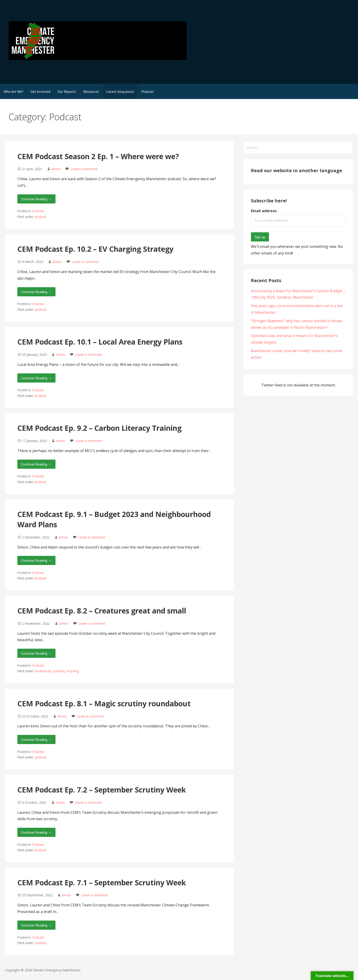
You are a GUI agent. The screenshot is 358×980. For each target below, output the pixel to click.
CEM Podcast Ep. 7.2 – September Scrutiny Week (102, 790)
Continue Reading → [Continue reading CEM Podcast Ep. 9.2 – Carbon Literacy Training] (36, 464)
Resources (91, 91)
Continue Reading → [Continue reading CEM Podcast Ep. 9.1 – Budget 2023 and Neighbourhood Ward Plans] (36, 560)
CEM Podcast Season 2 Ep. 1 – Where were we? (98, 156)
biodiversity (43, 671)
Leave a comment (84, 169)
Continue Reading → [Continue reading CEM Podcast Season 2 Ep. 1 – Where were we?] (36, 199)
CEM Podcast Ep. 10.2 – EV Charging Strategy (95, 249)
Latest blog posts (120, 91)
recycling (73, 671)
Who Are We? (13, 91)
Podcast (148, 91)
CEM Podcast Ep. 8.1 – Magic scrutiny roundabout (104, 703)
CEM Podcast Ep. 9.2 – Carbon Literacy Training (99, 428)
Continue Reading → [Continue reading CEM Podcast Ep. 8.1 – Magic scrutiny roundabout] (36, 739)
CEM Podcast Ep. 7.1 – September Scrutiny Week (102, 882)
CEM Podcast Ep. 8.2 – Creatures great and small (102, 611)
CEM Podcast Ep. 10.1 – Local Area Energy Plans (100, 342)
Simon (56, 169)
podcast (41, 217)
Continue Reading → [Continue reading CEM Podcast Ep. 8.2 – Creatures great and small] (36, 653)
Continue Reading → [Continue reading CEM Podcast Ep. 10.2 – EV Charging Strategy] (36, 292)
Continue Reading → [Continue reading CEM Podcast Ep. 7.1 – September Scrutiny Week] (36, 925)
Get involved (40, 91)
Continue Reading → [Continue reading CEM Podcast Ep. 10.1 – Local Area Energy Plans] (36, 378)
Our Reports (67, 91)
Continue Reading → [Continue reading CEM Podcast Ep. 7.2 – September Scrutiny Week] (36, 832)
